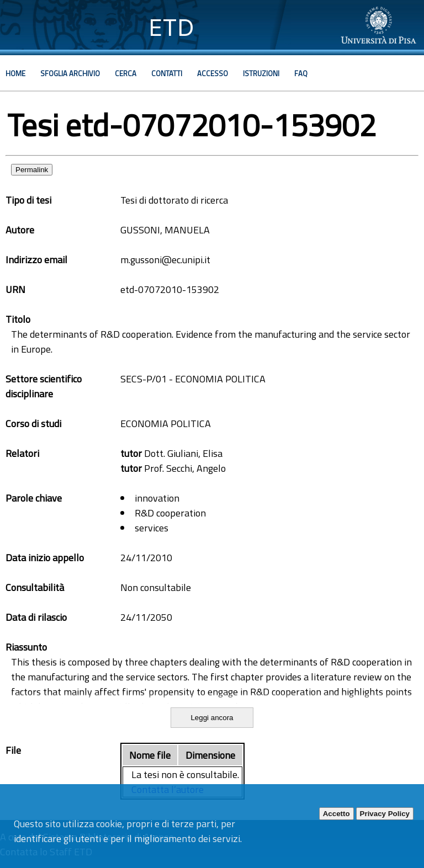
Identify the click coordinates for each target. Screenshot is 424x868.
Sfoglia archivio (70, 73)
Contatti (167, 73)
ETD (171, 27)
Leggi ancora (212, 718)
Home (15, 73)
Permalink (32, 170)
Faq (301, 73)
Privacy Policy (385, 814)
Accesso (213, 73)
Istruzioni (261, 73)
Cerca (126, 73)
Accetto (336, 814)
